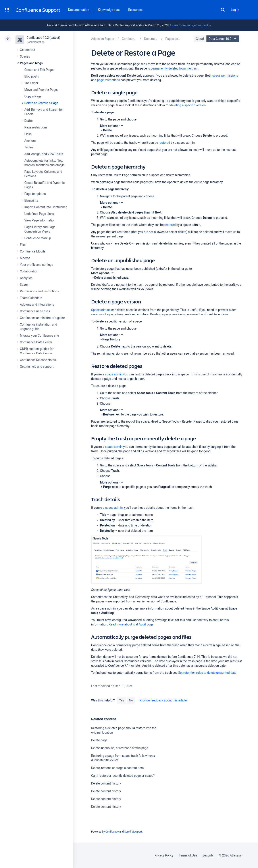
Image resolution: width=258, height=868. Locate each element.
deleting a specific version (188, 105)
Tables (29, 147)
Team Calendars (31, 298)
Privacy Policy (164, 855)
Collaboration (29, 271)
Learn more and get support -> (191, 25)
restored (164, 143)
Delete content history (106, 783)
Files (23, 245)
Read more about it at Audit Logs (131, 624)
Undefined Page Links (39, 214)
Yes (121, 700)
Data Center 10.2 (223, 39)
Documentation (79, 10)
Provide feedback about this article (163, 700)
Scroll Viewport (133, 832)
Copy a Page (33, 96)
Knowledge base (109, 10)
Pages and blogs (31, 63)
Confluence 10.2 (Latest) (43, 38)
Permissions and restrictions (39, 291)
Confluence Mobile (33, 251)
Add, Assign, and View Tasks (44, 154)
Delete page (99, 740)
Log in (235, 10)
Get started (28, 50)
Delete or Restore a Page (41, 103)
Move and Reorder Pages (41, 90)
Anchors (30, 141)
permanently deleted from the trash (175, 68)
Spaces (25, 56)
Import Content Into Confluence (46, 207)
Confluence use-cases (35, 311)
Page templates (35, 194)
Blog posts (32, 76)
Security (208, 855)
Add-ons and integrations (37, 305)
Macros (25, 258)
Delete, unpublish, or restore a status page (120, 748)
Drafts (29, 121)
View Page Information (40, 220)
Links (28, 134)
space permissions (225, 76)
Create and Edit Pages (39, 70)
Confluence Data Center (36, 342)
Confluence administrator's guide (42, 318)
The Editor (31, 83)
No (131, 700)
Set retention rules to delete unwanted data (207, 673)
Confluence (112, 832)
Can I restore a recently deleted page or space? (123, 776)
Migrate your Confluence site (39, 336)
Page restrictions (36, 127)
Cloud (200, 39)
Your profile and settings (37, 265)
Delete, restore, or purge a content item (117, 768)
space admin (114, 374)
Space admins (101, 310)
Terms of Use (188, 855)
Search (223, 10)
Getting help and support (37, 367)
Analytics (26, 278)
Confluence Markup (38, 238)
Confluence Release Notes (38, 360)
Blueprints (31, 200)
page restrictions (108, 80)
